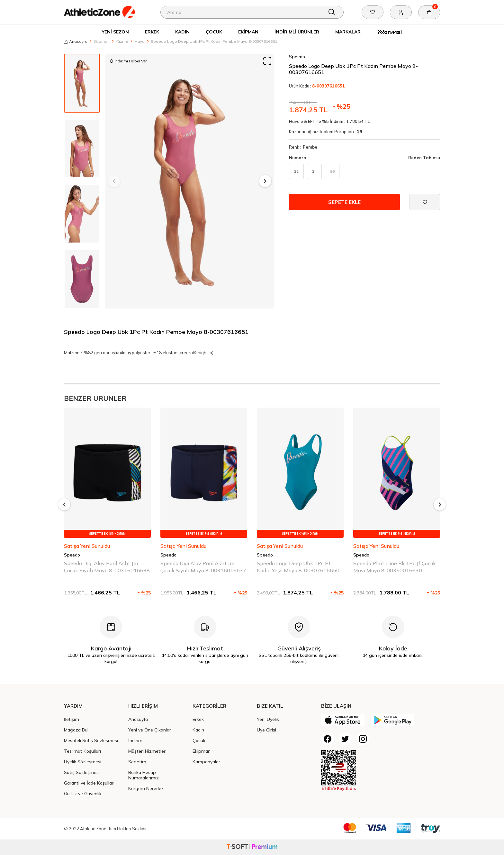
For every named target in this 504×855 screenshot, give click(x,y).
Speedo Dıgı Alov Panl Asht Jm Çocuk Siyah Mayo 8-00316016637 (203, 567)
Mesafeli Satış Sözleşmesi (91, 740)
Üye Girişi (266, 730)
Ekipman (248, 32)
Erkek (152, 32)
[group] (190, 181)
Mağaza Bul (76, 730)
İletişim (72, 719)
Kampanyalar (206, 762)
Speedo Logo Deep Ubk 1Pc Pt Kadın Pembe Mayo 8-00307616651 (214, 41)
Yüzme (122, 41)
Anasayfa (76, 41)
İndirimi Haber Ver (128, 61)
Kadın (182, 32)
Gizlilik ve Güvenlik (83, 793)
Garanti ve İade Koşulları (89, 783)
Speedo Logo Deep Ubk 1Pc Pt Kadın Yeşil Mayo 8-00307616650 (298, 567)
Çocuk (214, 32)
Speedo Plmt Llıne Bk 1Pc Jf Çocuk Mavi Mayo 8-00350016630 (395, 567)
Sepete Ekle (344, 202)
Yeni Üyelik (268, 719)
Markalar (348, 32)
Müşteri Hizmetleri (147, 751)
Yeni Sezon (115, 32)
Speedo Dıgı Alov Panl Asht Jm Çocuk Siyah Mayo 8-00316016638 (107, 567)
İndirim (135, 740)
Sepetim (137, 762)
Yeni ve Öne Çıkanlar (150, 730)
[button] (114, 181)
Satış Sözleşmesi (82, 772)
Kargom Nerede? (146, 788)
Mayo (139, 41)
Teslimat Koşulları (82, 751)
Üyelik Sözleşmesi (83, 762)
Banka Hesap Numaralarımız (144, 775)
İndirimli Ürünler (297, 32)
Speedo (297, 57)
